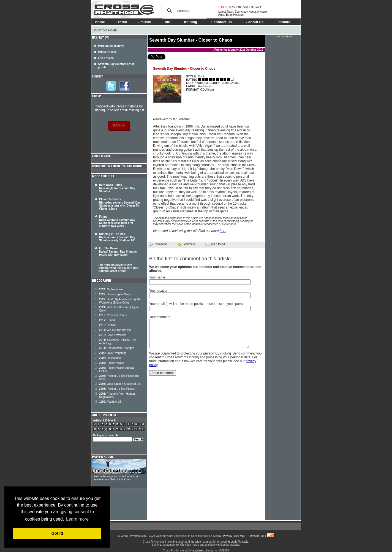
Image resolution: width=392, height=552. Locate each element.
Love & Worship (113, 335)
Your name (157, 277)
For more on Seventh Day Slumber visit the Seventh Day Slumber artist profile (118, 268)
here (223, 231)
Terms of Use (256, 536)
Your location (159, 291)
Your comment (160, 317)
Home (113, 30)
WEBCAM (240, 7)
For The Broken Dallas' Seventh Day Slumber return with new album (118, 251)
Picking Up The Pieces (117, 389)
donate (283, 22)
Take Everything (113, 353)
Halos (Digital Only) (115, 294)
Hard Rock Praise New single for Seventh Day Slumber (117, 188)
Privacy (228, 536)
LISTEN (225, 7)
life (166, 22)
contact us (221, 22)
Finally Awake (111, 363)
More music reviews (111, 46)
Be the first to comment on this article (190, 259)
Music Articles (107, 52)
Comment (158, 244)
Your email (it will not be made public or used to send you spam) (196, 304)
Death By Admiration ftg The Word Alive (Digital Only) (120, 301)
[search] (184, 11)
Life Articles (106, 58)
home (99, 22)
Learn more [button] (77, 519)
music (144, 22)
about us (254, 22)
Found (107, 320)
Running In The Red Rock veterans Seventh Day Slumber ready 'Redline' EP (117, 237)
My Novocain (111, 289)
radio (121, 22)
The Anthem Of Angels (117, 348)
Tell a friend (215, 244)
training (189, 22)
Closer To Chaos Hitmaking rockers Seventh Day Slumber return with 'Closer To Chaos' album (120, 204)
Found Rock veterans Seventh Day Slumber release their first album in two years (117, 221)
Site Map (240, 536)
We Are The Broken (115, 330)
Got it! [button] (57, 533)
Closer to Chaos (113, 315)
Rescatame (110, 358)
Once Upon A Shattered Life (120, 384)
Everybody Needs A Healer (251, 12)
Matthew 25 (110, 402)
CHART (256, 7)
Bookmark (186, 244)
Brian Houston (235, 15)
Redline (108, 325)
